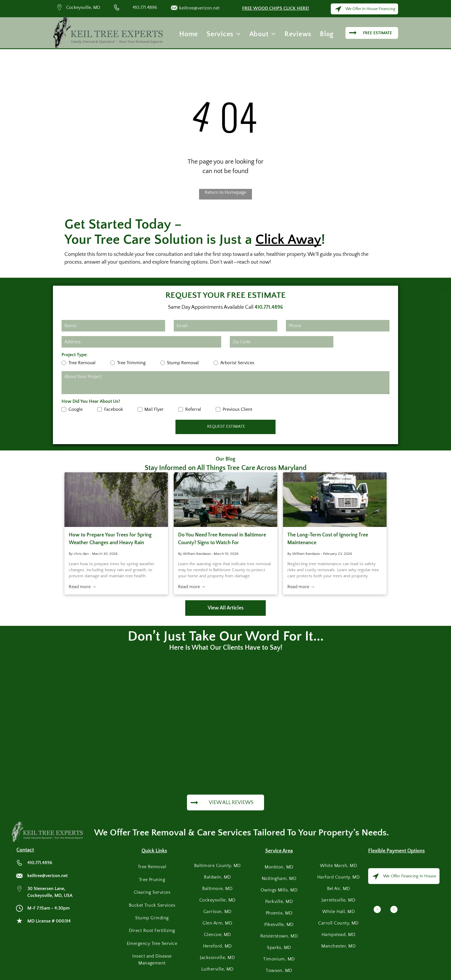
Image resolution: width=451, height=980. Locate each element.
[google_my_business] (394, 910)
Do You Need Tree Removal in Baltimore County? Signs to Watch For (222, 539)
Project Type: (74, 355)
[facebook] (377, 910)
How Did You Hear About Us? (91, 401)
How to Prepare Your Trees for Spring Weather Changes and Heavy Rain (110, 539)
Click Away (288, 240)
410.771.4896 (145, 7)
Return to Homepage (225, 192)
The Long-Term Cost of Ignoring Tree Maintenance (328, 539)
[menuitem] (189, 34)
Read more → (83, 587)
